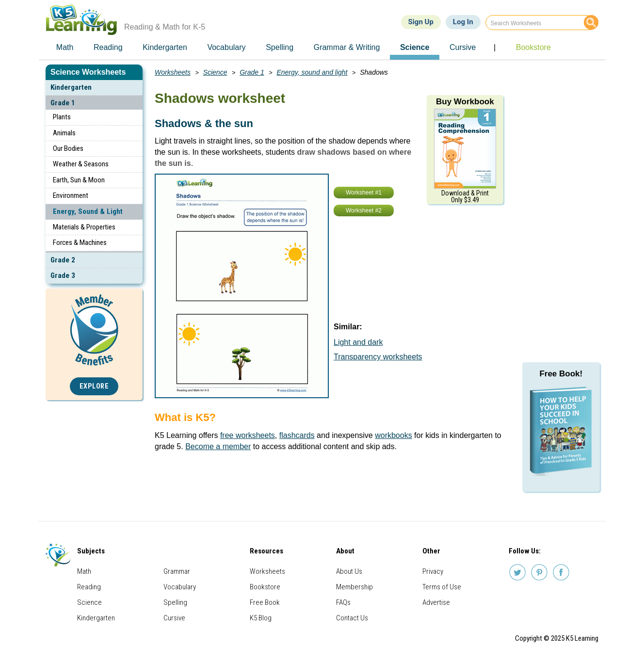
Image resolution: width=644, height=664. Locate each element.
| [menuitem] (495, 47)
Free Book (265, 602)
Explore (94, 386)
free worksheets (248, 435)
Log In (463, 22)
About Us (349, 571)
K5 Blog (261, 618)
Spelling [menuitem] (280, 47)
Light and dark (358, 342)
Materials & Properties (84, 227)
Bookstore (265, 587)
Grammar (177, 571)
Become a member (218, 446)
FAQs (343, 602)
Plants (62, 117)
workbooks (393, 435)
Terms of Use (442, 587)
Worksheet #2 (364, 211)
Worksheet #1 (364, 193)
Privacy (433, 571)
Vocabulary (180, 587)
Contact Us (352, 618)
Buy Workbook (465, 102)
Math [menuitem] (65, 47)
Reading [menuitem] (108, 47)
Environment (71, 195)
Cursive (174, 618)
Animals (64, 133)
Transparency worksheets (378, 357)
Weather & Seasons (81, 164)
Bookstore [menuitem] (533, 47)
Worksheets (173, 72)
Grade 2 (63, 260)
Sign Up (421, 22)
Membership (354, 587)
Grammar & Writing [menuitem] (347, 47)
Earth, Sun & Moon (79, 180)
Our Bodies (68, 148)
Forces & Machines (80, 243)
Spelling (175, 602)
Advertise (436, 602)
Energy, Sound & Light (88, 211)
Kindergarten (71, 87)
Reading (89, 587)
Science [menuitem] (415, 47)
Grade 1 (63, 103)
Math (84, 571)
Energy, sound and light (312, 72)
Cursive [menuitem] (463, 47)
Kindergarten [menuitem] (165, 47)
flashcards (297, 435)
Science (215, 72)
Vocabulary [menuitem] (226, 47)
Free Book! (561, 374)
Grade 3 (63, 275)
